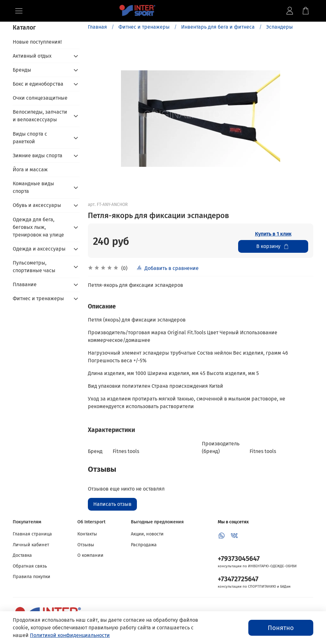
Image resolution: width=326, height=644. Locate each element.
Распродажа (144, 545)
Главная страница (32, 534)
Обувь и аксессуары (37, 205)
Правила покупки (32, 577)
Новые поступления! (37, 42)
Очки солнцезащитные (40, 98)
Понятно (281, 628)
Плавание (25, 284)
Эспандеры (280, 27)
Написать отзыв (112, 504)
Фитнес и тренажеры (144, 27)
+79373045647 (239, 559)
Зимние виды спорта (38, 156)
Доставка (22, 555)
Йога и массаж (30, 170)
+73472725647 (238, 579)
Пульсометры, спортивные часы (34, 267)
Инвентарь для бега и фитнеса (218, 27)
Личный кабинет (31, 545)
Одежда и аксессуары (39, 249)
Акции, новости (147, 534)
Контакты (87, 534)
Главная (97, 27)
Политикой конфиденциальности (70, 635)
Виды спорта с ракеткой (30, 138)
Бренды (22, 70)
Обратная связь (30, 566)
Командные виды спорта (33, 187)
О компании (90, 555)
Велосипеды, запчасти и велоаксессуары (40, 116)
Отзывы (86, 545)
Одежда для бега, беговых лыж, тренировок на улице (38, 227)
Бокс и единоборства (38, 84)
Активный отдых (32, 56)
